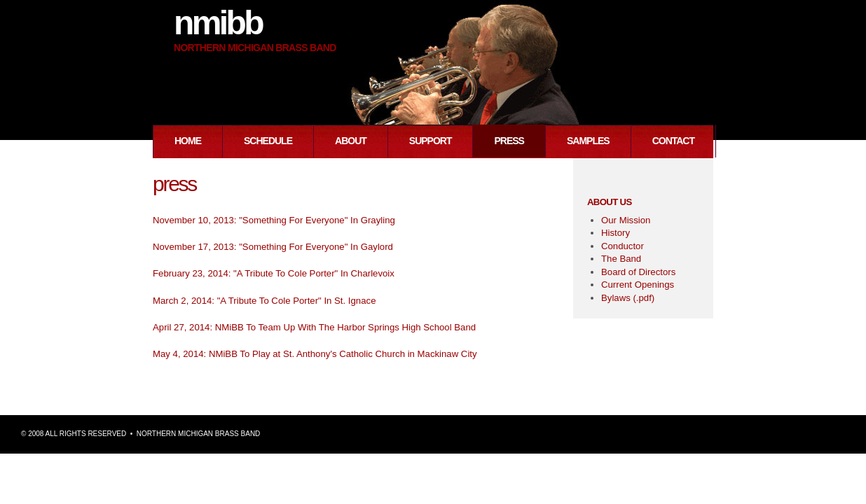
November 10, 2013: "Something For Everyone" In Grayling (274, 220)
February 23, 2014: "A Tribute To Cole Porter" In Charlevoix (274, 273)
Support (431, 141)
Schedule (268, 141)
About (351, 141)
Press (509, 141)
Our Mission (626, 220)
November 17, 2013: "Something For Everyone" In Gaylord (273, 247)
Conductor (623, 246)
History (616, 233)
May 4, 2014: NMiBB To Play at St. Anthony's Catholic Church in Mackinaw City (315, 354)
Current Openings (638, 285)
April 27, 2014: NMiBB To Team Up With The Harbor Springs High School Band (314, 327)
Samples (588, 141)
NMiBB (218, 23)
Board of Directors (638, 272)
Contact (673, 141)
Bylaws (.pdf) (628, 298)
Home (188, 141)
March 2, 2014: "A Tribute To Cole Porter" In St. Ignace (264, 301)
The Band (621, 259)
